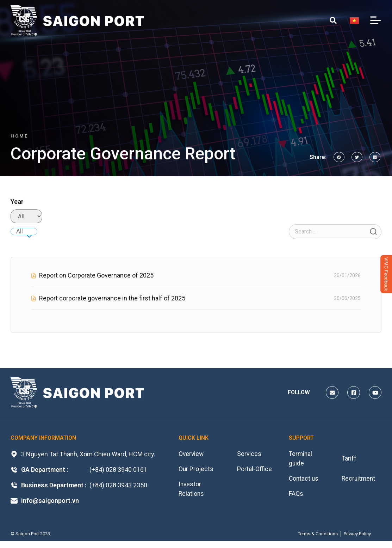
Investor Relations (192, 490)
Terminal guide (301, 459)
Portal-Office (254, 470)
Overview (192, 454)
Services (249, 454)
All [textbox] (20, 231)
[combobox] (24, 232)
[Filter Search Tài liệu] (335, 232)
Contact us (304, 479)
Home (19, 136)
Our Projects (196, 470)
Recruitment (359, 479)
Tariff (349, 459)
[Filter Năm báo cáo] (26, 216)
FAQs (296, 495)
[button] (339, 157)
